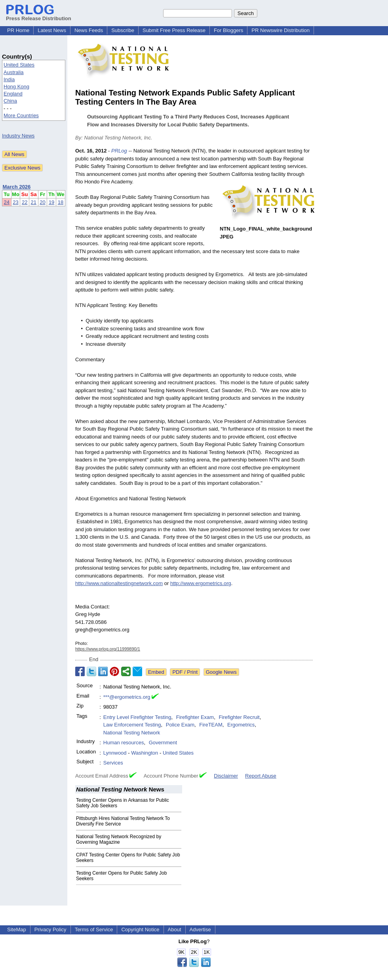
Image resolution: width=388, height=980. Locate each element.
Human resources (124, 743)
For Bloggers (228, 30)
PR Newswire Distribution (281, 30)
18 (61, 202)
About (175, 929)
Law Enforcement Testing (132, 725)
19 (51, 202)
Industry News (18, 136)
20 (42, 202)
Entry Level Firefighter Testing (137, 717)
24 (7, 202)
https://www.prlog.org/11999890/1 (108, 649)
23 (15, 202)
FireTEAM (211, 725)
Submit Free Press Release (174, 30)
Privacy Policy (50, 929)
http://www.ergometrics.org (201, 583)
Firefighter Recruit (239, 717)
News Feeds (89, 30)
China (10, 101)
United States (19, 65)
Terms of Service (94, 929)
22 (25, 202)
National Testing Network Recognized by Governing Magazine (119, 839)
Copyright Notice (140, 929)
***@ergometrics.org (127, 697)
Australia (14, 72)
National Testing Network (132, 733)
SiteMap (17, 929)
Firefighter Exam (195, 717)
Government (163, 743)
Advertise (200, 929)
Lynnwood (115, 753)
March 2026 (17, 187)
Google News (221, 672)
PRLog (119, 151)
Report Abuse (261, 776)
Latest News (52, 30)
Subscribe (123, 30)
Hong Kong (16, 87)
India (9, 79)
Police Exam (180, 725)
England (13, 94)
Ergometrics (241, 725)
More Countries (21, 115)
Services (113, 763)
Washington (145, 753)
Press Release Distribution (39, 15)
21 (34, 202)
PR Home (18, 30)
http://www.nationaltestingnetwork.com (119, 583)
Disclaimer (226, 776)
